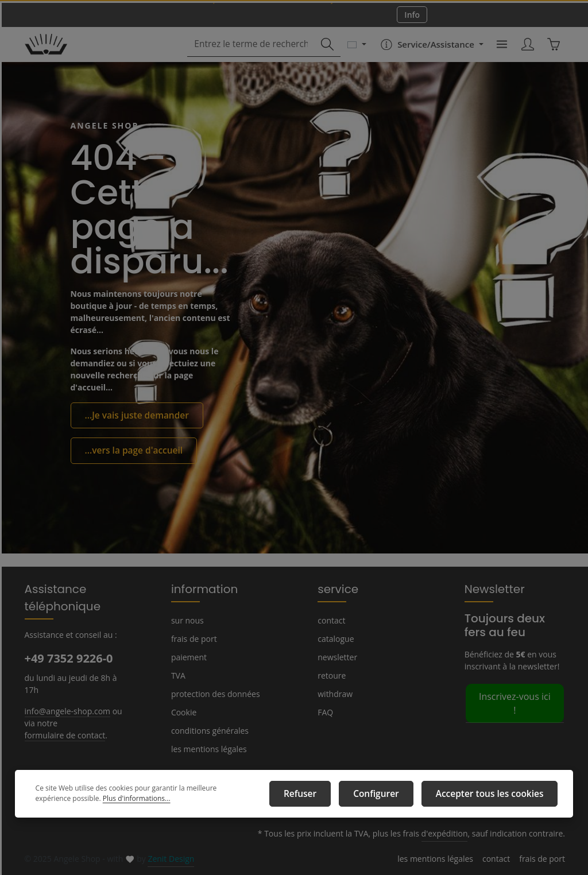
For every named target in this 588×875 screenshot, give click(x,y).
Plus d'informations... (96, 802)
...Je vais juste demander (133, 417)
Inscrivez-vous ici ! (515, 696)
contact (330, 620)
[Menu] (499, 54)
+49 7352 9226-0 (68, 658)
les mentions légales (208, 749)
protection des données (213, 694)
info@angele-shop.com (66, 710)
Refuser (323, 796)
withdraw (333, 694)
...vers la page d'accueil (130, 451)
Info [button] (412, 19)
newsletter (336, 657)
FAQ (326, 712)
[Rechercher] (322, 54)
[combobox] (252, 54)
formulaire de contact (62, 734)
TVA (179, 675)
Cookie (184, 712)
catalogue (335, 638)
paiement (188, 657)
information (200, 589)
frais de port (192, 638)
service (336, 589)
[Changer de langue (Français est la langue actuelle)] (352, 54)
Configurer (392, 796)
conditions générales (208, 730)
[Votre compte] (526, 54)
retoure (330, 675)
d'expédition (452, 834)
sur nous (187, 620)
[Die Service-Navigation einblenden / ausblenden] (426, 54)
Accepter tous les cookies (496, 796)
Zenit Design (167, 859)
